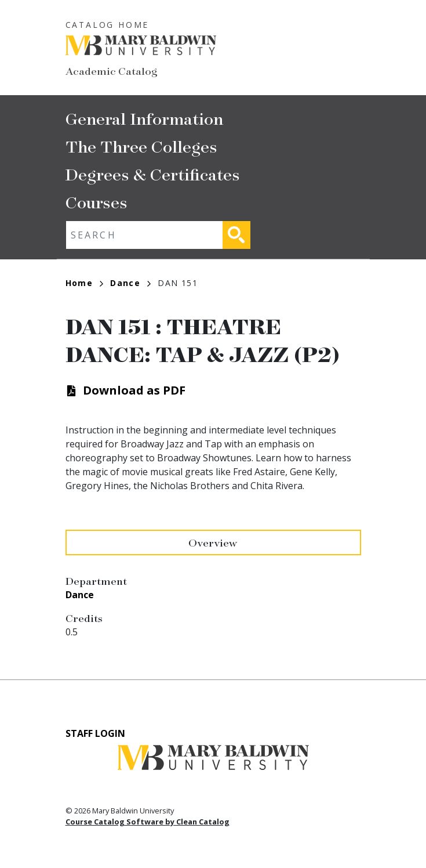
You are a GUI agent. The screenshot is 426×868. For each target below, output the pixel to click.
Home (85, 283)
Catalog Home (108, 25)
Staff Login (95, 733)
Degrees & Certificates (153, 174)
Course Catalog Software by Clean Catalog (148, 822)
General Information (144, 118)
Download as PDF (134, 390)
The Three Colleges (141, 146)
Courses (97, 202)
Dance (130, 283)
